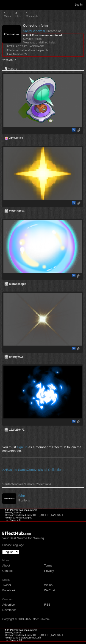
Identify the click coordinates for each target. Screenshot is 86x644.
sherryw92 (16, 357)
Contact (7, 571)
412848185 (16, 138)
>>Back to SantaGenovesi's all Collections (33, 470)
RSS (47, 605)
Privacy (49, 571)
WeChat (50, 590)
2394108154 (17, 211)
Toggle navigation (6, 4)
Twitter (7, 585)
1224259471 (17, 430)
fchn (22, 496)
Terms (48, 565)
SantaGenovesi (34, 31)
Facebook (9, 590)
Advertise (8, 605)
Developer (9, 610)
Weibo (49, 585)
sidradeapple (18, 284)
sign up (22, 447)
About (6, 565)
